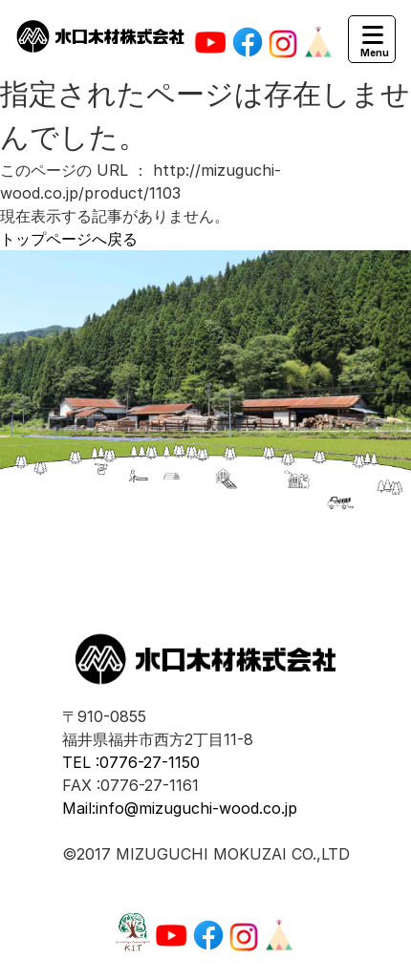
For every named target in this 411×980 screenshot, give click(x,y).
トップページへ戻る (69, 239)
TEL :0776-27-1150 (131, 762)
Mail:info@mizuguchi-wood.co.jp (180, 808)
